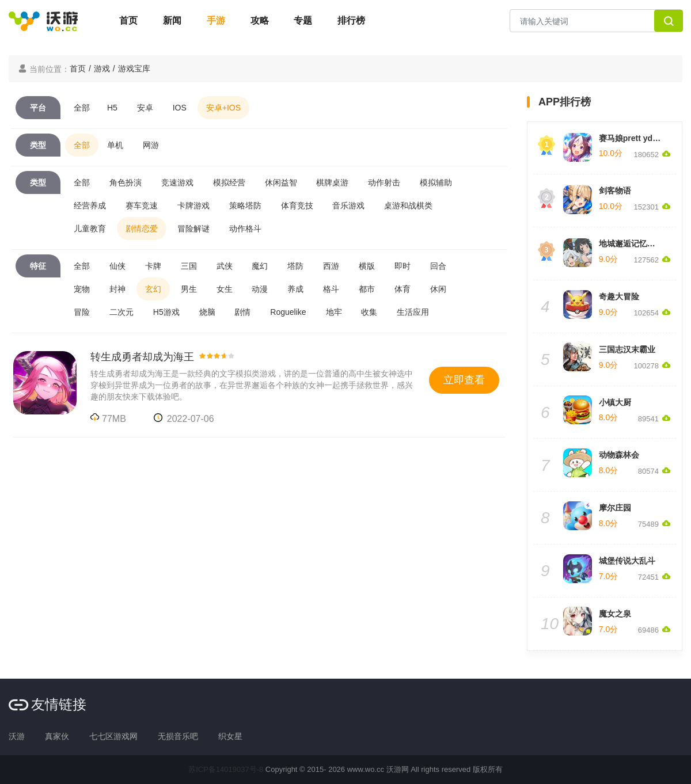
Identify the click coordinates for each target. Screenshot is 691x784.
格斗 (331, 289)
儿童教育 (90, 229)
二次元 (122, 312)
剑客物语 (615, 191)
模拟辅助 (436, 182)
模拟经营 (229, 182)
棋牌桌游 (332, 182)
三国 (189, 266)
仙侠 (117, 266)
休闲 (438, 289)
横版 (367, 266)
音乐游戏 (348, 205)
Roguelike (288, 312)
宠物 (82, 289)
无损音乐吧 (178, 736)
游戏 (102, 68)
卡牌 (153, 266)
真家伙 (57, 736)
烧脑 (207, 312)
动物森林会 (619, 455)
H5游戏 (166, 312)
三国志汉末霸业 (627, 349)
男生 (189, 289)
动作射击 (384, 182)
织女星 (230, 736)
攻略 (260, 20)
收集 (369, 312)
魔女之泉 (615, 614)
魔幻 (260, 266)
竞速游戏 (177, 182)
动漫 (260, 289)
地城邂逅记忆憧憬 (631, 243)
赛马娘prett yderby (634, 138)
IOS (180, 108)
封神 (117, 289)
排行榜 (351, 20)
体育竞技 (297, 205)
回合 (438, 266)
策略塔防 (245, 205)
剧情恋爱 (142, 229)
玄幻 (153, 289)
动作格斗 (245, 229)
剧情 (242, 312)
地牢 (334, 312)
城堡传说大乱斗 (627, 561)
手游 (216, 20)
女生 (225, 289)
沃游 (17, 736)
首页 (128, 20)
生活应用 (413, 312)
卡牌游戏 (193, 205)
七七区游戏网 (113, 736)
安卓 (145, 108)
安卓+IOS (223, 108)
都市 (367, 289)
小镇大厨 (615, 402)
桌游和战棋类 (408, 205)
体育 (403, 289)
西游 (331, 266)
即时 (403, 266)
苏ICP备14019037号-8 (226, 769)
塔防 (295, 266)
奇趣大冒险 (619, 296)
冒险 (82, 312)
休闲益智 (281, 182)
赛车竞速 (142, 205)
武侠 (225, 266)
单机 (115, 145)
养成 (295, 289)
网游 (151, 145)
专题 (303, 20)
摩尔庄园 (615, 508)
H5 (112, 108)
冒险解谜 (193, 229)
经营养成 (90, 205)
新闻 (172, 20)
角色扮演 (126, 182)
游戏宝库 (134, 68)
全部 (82, 108)
